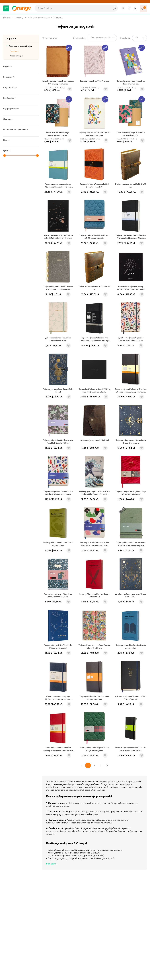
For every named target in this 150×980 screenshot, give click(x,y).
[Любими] (129, 8)
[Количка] (143, 8)
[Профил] (135, 8)
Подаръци (19, 18)
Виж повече (52, 864)
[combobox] (72, 8)
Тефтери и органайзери (39, 18)
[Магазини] (123, 8)
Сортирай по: (80, 38)
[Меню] (6, 8)
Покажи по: (125, 38)
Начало (7, 18)
